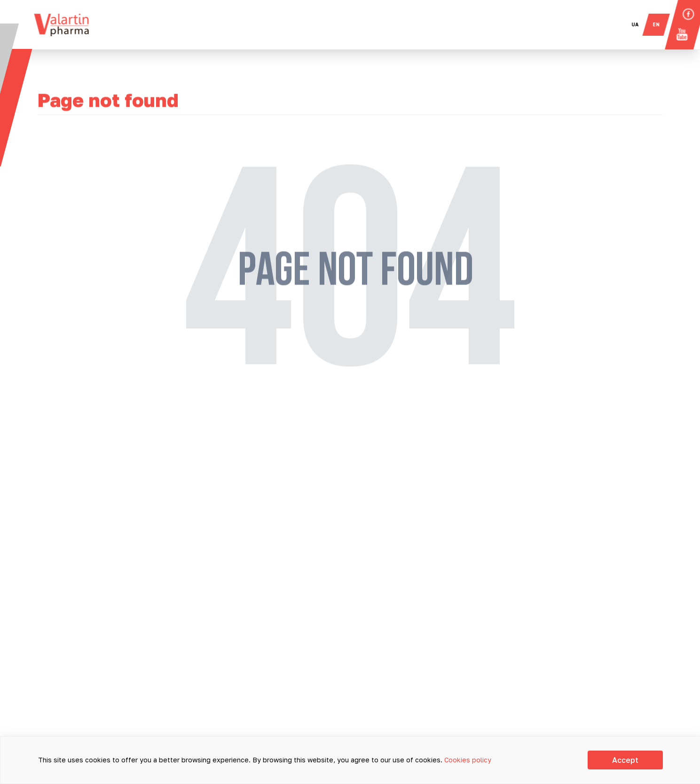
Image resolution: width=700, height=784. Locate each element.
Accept (625, 760)
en (661, 24)
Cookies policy (468, 760)
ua (640, 24)
